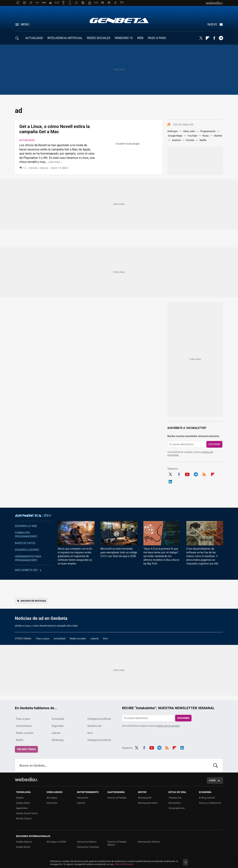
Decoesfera (175, 803)
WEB (140, 38)
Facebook (214, 38)
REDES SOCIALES (99, 38)
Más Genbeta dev (26, 570)
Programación (208, 131)
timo (105, 639)
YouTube (193, 136)
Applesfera (22, 808)
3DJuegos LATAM (56, 842)
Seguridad (58, 726)
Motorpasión (145, 798)
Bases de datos (25, 543)
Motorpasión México (149, 842)
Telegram (221, 38)
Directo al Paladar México (117, 843)
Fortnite (190, 140)
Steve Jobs (189, 131)
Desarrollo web (26, 526)
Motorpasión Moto (148, 803)
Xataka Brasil (23, 847)
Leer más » (55, 162)
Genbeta (119, 20)
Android (176, 140)
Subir (212, 780)
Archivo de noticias (33, 601)
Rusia (205, 136)
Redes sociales (78, 639)
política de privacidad (168, 726)
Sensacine (83, 798)
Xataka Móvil (23, 803)
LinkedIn (170, 481)
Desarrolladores (27, 550)
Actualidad (27, 140)
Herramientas (24, 726)
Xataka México (24, 842)
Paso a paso (43, 639)
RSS (204, 474)
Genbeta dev (33, 515)
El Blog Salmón (207, 798)
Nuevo (212, 24)
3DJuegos (52, 798)
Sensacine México (87, 842)
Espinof (81, 803)
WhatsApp (58, 740)
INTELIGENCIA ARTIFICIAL (65, 38)
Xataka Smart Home (27, 813)
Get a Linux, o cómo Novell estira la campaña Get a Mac (55, 129)
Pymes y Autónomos (210, 803)
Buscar (216, 765)
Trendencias (175, 798)
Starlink (218, 136)
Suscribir (214, 444)
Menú (25, 24)
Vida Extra (52, 803)
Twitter (201, 38)
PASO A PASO (157, 38)
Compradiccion (177, 808)
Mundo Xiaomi (24, 818)
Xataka (20, 798)
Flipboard (208, 38)
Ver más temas (26, 749)
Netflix (203, 140)
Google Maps (175, 136)
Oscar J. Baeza (39, 168)
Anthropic (173, 131)
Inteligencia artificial (99, 719)
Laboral (94, 639)
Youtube (187, 474)
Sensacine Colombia (88, 847)
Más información (124, 864)
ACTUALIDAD (34, 38)
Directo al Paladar (117, 798)
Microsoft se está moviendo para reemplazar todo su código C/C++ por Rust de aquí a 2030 (119, 552)
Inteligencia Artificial (99, 740)
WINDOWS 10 (124, 38)
